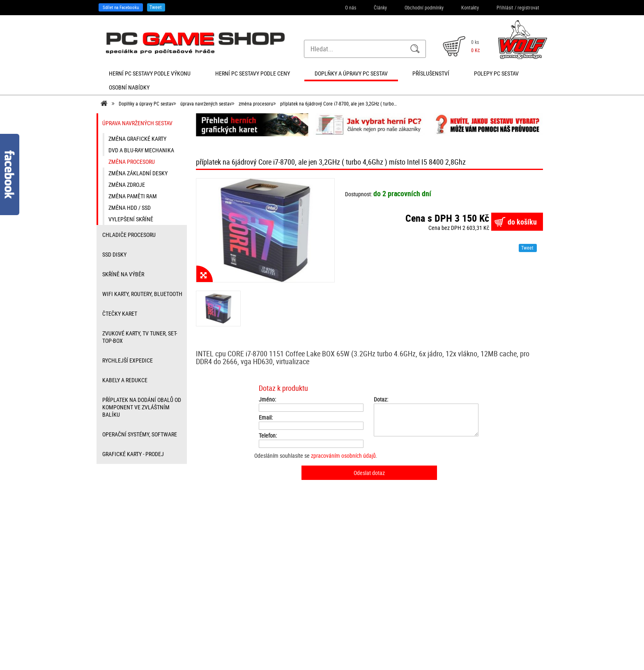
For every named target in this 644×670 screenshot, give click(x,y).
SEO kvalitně (366, 652)
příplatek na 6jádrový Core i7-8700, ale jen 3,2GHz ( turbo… (338, 103)
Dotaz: (381, 399)
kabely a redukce (125, 380)
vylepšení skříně (131, 219)
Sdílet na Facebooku (121, 7)
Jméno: (267, 399)
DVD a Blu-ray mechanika (141, 150)
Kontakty (470, 7)
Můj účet (214, 606)
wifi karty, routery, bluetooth (142, 294)
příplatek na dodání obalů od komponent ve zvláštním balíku (142, 407)
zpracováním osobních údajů (343, 455)
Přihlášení (215, 579)
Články (380, 7)
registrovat (528, 7)
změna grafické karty (137, 139)
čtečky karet (120, 313)
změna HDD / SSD (130, 208)
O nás (351, 7)
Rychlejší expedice (128, 360)
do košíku (522, 222)
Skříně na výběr (123, 274)
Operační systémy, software (140, 434)
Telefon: (268, 436)
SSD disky (114, 254)
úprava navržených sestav (206, 103)
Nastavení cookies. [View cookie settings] (438, 652)
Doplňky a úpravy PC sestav (146, 103)
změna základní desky (138, 173)
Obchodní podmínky (424, 7)
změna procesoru (256, 103)
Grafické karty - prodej (133, 454)
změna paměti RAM (133, 196)
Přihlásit (505, 7)
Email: (266, 418)
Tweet (156, 7)
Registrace (216, 588)
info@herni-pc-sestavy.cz (308, 622)
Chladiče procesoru (129, 235)
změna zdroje (127, 185)
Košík (211, 597)
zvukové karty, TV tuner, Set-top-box (140, 337)
